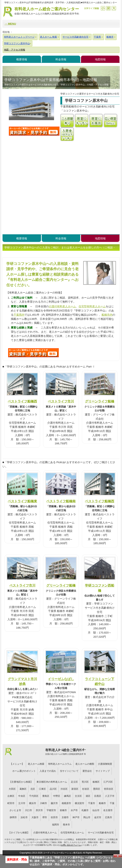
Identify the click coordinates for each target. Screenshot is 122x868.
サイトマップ (103, 771)
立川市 (22, 803)
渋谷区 (64, 789)
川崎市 (43, 803)
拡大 (114, 8)
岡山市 (87, 817)
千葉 (112, 803)
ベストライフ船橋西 (22, 401)
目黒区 (98, 796)
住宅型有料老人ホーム (92, 306)
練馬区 (68, 796)
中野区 (57, 796)
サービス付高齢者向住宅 (101, 833)
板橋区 (96, 782)
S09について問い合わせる (33, 353)
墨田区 (97, 789)
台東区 (11, 796)
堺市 (45, 817)
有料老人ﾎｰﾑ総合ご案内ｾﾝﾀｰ (66, 752)
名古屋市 (108, 810)
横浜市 (33, 803)
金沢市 (98, 817)
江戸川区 (108, 782)
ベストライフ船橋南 (61, 501)
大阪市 (35, 817)
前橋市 (63, 810)
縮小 (103, 8)
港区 (88, 796)
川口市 (28, 810)
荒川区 (85, 782)
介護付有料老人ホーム (62, 306)
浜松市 (24, 817)
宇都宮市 (51, 810)
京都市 (65, 817)
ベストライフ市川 (61, 401)
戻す (108, 8)
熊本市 (66, 825)
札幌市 (85, 810)
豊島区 (46, 796)
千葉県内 (19, 315)
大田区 (12, 789)
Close (118, 856)
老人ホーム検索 (36, 764)
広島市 (109, 817)
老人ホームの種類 (85, 764)
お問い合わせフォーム (71, 845)
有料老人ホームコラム (60, 764)
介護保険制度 (105, 764)
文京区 (78, 796)
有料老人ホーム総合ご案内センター (47, 11)
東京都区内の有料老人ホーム (52, 782)
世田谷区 (109, 789)
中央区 (22, 796)
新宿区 (75, 789)
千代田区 (34, 796)
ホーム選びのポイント (24, 771)
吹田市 (54, 817)
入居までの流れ (48, 771)
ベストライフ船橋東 (22, 501)
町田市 (11, 803)
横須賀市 (80, 803)
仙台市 (96, 810)
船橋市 (102, 803)
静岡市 (13, 817)
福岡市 (56, 825)
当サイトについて (69, 771)
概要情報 (22, 59)
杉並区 (86, 789)
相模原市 (66, 803)
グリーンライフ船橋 (100, 401)
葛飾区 (23, 789)
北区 (33, 789)
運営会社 (87, 771)
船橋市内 (107, 315)
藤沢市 (54, 803)
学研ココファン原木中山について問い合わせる (34, 131)
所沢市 (39, 810)
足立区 (74, 782)
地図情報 (100, 59)
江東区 (42, 789)
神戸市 (76, 817)
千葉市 (92, 803)
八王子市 (110, 796)
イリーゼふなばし (61, 679)
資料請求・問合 (17, 860)
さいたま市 (15, 810)
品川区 (53, 789)
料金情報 (61, 59)
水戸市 (74, 810)
